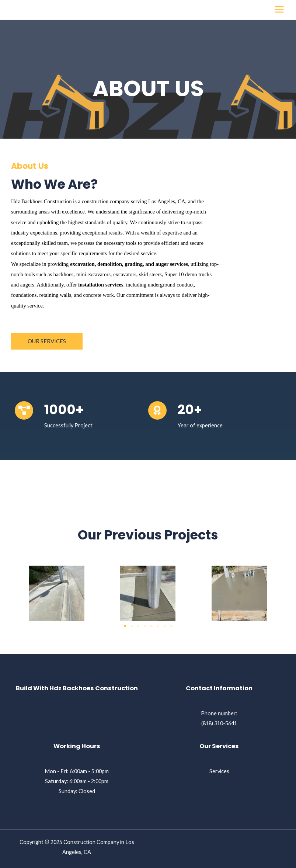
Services (219, 771)
